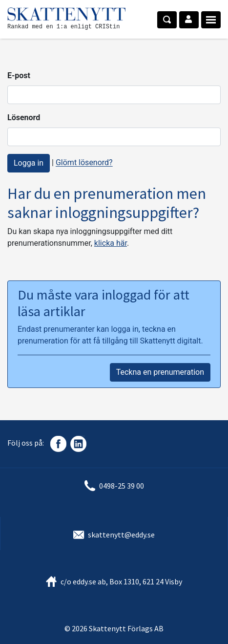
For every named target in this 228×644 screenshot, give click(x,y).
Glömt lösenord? (84, 163)
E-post (19, 75)
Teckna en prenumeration (160, 372)
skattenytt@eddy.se (121, 535)
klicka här (111, 243)
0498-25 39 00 (122, 486)
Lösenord (24, 118)
